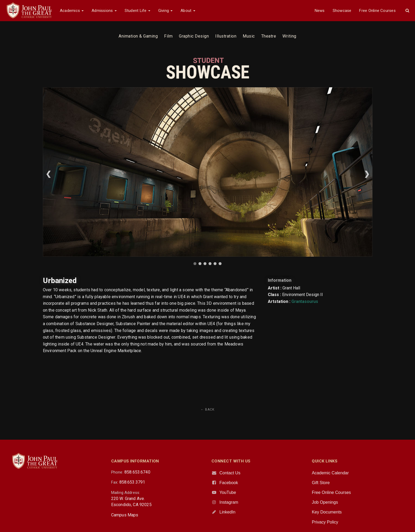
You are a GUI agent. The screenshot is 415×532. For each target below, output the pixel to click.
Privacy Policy (325, 522)
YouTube (228, 492)
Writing (289, 36)
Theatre (269, 36)
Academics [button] (72, 11)
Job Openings (325, 502)
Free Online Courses (377, 11)
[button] (407, 11)
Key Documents (327, 512)
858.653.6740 (137, 472)
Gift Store (321, 483)
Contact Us (230, 473)
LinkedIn (227, 512)
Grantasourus (305, 301)
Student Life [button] (137, 11)
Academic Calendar (330, 473)
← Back (207, 410)
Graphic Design (194, 36)
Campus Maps (125, 515)
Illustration (226, 36)
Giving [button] (166, 11)
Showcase (342, 11)
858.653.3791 (132, 482)
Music (249, 36)
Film (168, 36)
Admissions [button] (104, 11)
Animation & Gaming (138, 36)
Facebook (229, 483)
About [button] (188, 11)
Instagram (229, 502)
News (320, 11)
